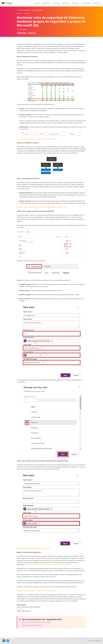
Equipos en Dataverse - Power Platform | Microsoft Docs (34, 548)
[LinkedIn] (4, 641)
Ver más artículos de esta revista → (33, 625)
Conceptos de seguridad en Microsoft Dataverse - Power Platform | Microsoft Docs (42, 207)
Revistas (19, 13)
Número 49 (26, 13)
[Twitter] (8, 641)
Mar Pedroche (23, 29)
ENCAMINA (97, 641)
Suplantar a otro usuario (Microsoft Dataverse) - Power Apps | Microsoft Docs (48, 565)
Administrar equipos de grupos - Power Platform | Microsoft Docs (37, 591)
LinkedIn (19, 609)
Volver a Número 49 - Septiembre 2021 (30, 10)
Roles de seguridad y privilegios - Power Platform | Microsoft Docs (37, 139)
